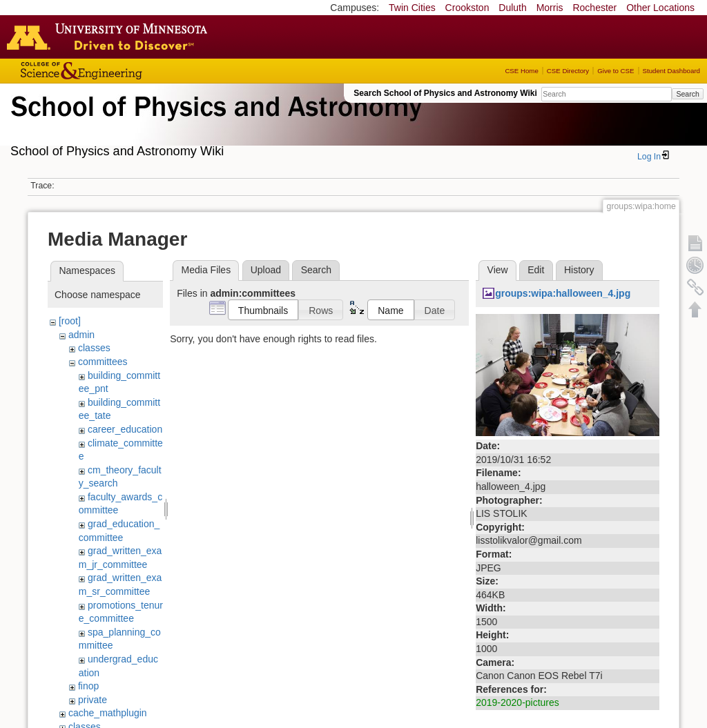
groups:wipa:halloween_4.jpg (563, 293)
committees (103, 362)
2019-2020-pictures (517, 702)
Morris (550, 8)
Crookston (467, 8)
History (579, 270)
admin (81, 335)
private (93, 700)
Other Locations (660, 8)
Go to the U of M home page (110, 37)
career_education (125, 429)
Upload (266, 270)
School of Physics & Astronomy (214, 123)
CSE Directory (568, 71)
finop (88, 686)
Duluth (512, 8)
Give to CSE (616, 71)
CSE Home (521, 71)
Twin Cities (412, 8)
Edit (536, 270)
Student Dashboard (671, 71)
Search (687, 94)
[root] (70, 321)
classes (94, 348)
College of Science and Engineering (124, 71)
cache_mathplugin (108, 713)
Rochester (594, 8)
